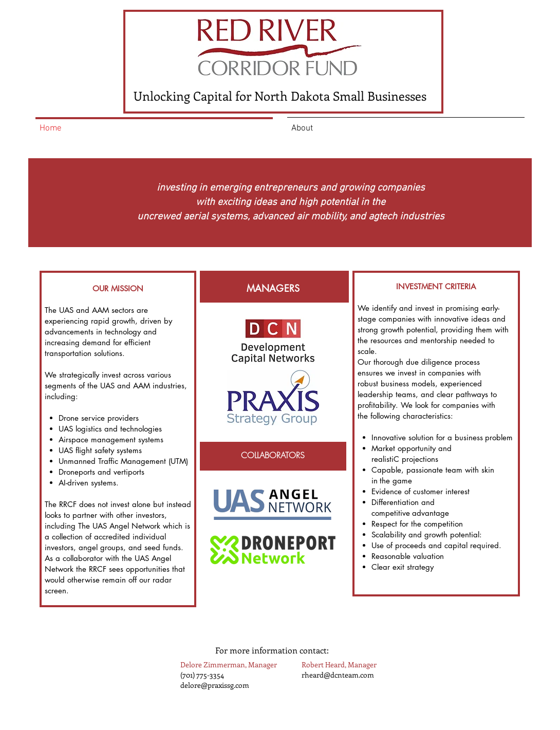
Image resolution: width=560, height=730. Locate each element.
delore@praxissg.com (215, 685)
